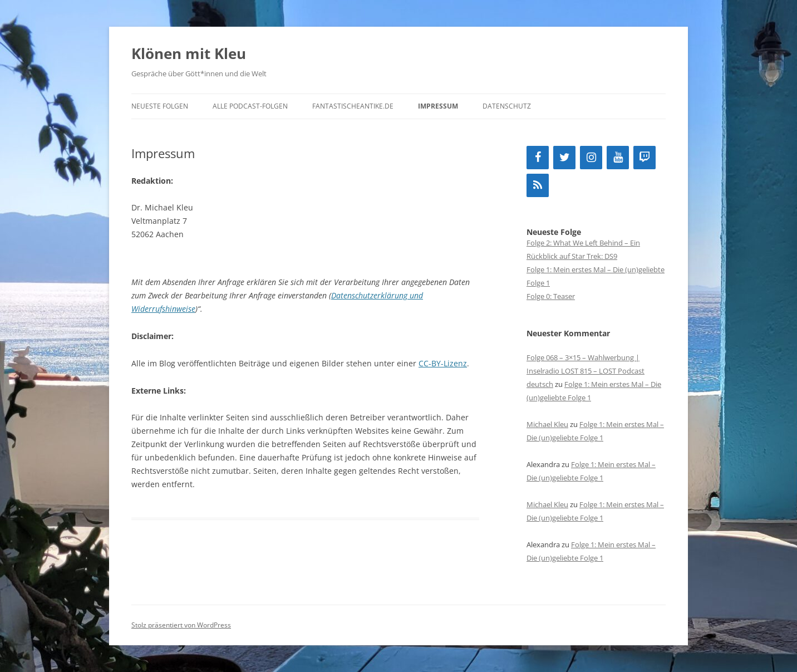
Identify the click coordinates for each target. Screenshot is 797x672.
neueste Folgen (160, 106)
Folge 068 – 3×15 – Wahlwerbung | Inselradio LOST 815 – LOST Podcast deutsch (586, 371)
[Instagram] (591, 158)
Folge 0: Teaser (551, 296)
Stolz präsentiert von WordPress (181, 625)
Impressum (438, 106)
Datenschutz (507, 106)
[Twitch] (645, 158)
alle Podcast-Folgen (250, 106)
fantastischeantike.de (353, 106)
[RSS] (538, 185)
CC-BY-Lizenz (443, 363)
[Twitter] (564, 158)
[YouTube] (618, 158)
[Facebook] (538, 158)
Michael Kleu (547, 424)
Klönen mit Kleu (189, 53)
